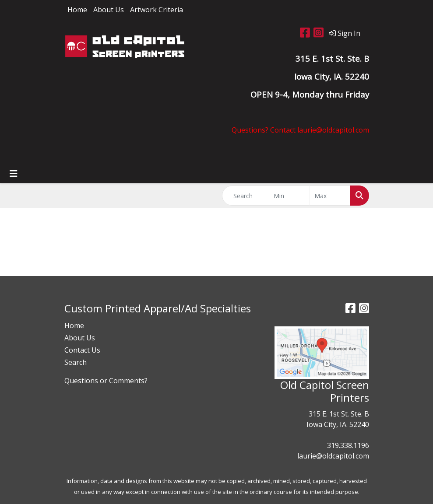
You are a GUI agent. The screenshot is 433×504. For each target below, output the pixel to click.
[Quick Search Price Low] (289, 196)
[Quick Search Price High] (330, 196)
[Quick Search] (246, 196)
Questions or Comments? (106, 381)
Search (76, 362)
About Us (109, 10)
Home (77, 10)
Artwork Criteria (157, 10)
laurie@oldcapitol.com (333, 456)
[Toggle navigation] (14, 174)
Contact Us (82, 350)
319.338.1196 (348, 445)
